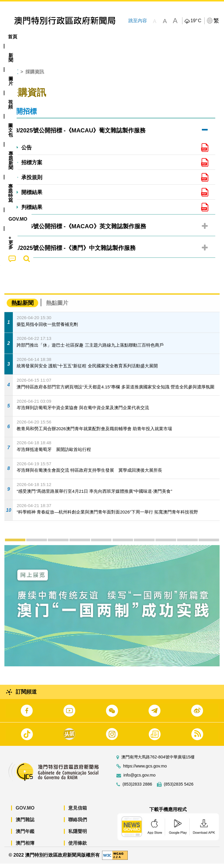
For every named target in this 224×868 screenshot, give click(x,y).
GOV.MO (25, 813)
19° (196, 21)
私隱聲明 (78, 836)
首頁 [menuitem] (13, 37)
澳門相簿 (25, 848)
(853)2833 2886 (137, 789)
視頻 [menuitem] (75, 37)
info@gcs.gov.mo (139, 780)
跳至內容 (138, 21)
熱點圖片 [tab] (57, 308)
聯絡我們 (78, 824)
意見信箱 (78, 813)
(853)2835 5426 (179, 789)
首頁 (13, 76)
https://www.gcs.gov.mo (145, 771)
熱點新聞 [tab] (22, 308)
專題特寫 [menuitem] (156, 37)
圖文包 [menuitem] (99, 37)
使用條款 (78, 848)
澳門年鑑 (25, 836)
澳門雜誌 (25, 824)
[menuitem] (32, 37)
